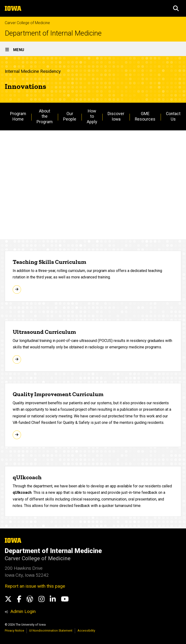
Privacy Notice (14, 631)
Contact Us (173, 116)
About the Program (45, 117)
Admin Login (23, 611)
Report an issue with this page (35, 586)
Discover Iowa (116, 116)
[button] (176, 8)
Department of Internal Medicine (53, 33)
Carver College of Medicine (27, 23)
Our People (70, 116)
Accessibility (86, 631)
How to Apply (92, 117)
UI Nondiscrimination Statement (51, 631)
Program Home (18, 116)
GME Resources (145, 116)
